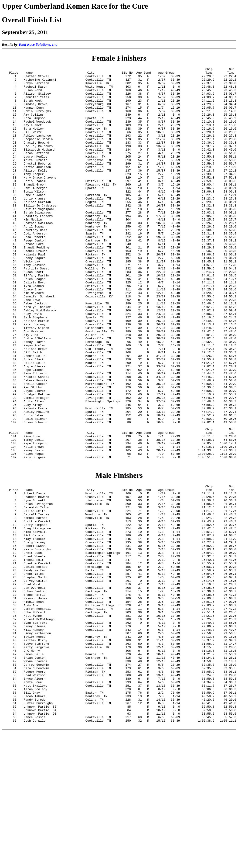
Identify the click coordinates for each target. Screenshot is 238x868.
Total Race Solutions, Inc (38, 44)
